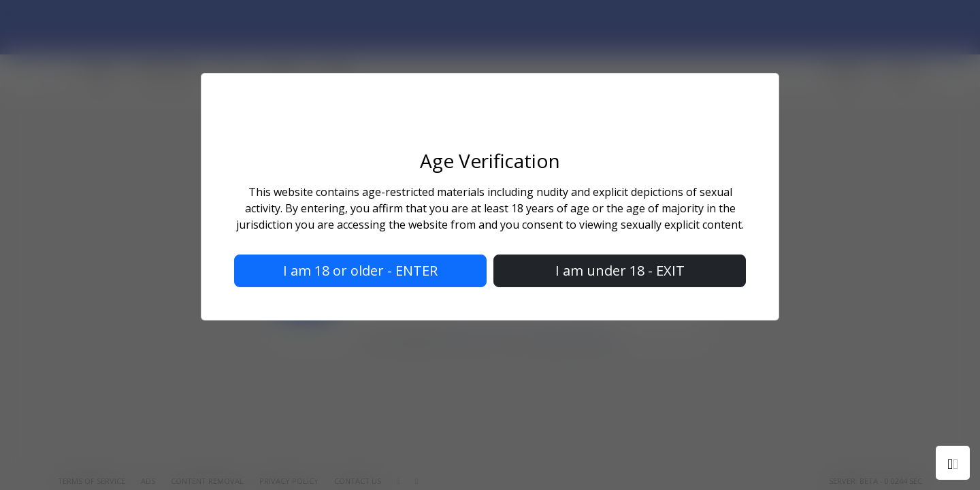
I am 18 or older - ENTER (360, 271)
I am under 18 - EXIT (620, 271)
